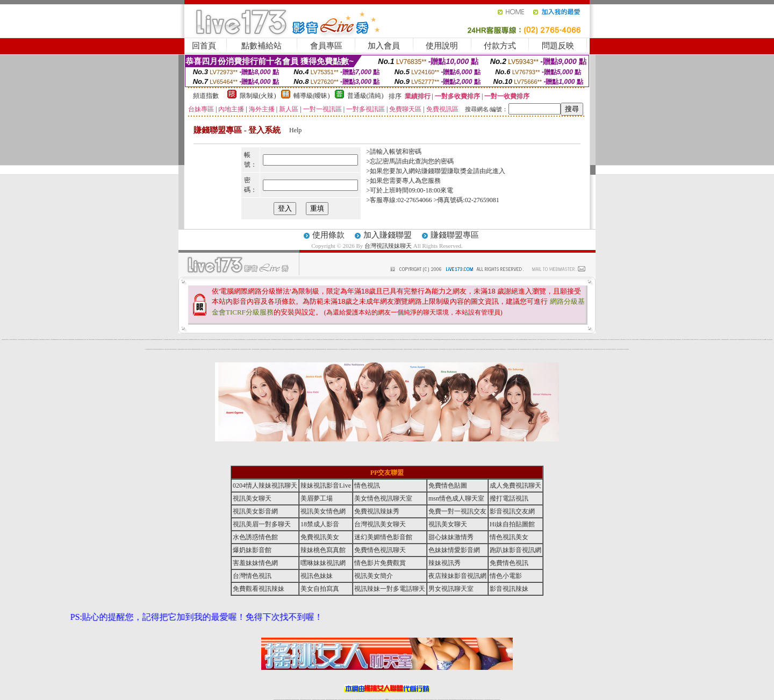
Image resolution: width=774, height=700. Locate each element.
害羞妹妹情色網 (186, 340)
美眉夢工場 (317, 498)
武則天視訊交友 (705, 340)
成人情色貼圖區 (569, 349)
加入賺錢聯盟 (388, 235)
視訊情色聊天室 (360, 340)
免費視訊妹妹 (294, 349)
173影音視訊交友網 (415, 349)
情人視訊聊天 (735, 340)
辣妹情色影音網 (20, 340)
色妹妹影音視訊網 (594, 340)
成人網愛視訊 (405, 349)
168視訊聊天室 (286, 349)
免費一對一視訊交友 (207, 349)
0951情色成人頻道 (674, 340)
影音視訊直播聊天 (152, 340)
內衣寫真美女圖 (714, 340)
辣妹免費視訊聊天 (111, 340)
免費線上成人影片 (557, 340)
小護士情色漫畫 (248, 340)
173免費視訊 (372, 349)
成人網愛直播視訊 (723, 340)
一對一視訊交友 (477, 349)
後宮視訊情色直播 (127, 340)
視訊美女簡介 (614, 349)
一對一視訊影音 (508, 349)
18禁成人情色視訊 (238, 349)
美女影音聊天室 (375, 349)
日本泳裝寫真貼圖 (748, 340)
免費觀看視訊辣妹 (274, 349)
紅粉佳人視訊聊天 (684, 340)
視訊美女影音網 (365, 349)
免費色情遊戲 (76, 340)
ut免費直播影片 (457, 349)
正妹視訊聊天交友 (242, 349)
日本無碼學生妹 (174, 340)
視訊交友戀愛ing (764, 340)
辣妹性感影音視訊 (658, 340)
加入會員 (384, 46)
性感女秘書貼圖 (52, 340)
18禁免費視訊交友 (531, 340)
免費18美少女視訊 (580, 340)
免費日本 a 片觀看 (540, 340)
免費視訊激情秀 (321, 349)
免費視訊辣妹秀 (291, 340)
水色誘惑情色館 (171, 349)
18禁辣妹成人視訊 (692, 340)
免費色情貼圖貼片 (264, 340)
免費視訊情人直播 (518, 340)
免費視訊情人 (123, 340)
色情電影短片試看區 (517, 349)
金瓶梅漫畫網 (73, 340)
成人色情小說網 (397, 340)
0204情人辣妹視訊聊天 (445, 340)
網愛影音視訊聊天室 (645, 340)
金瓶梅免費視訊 (202, 340)
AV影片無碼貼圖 (567, 340)
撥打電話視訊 (489, 340)
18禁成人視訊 (408, 340)
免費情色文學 (331, 349)
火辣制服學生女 (431, 340)
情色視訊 (367, 485)
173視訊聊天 (250, 349)
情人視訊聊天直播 (189, 349)
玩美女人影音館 (666, 340)
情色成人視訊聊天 (422, 340)
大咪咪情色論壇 (522, 349)
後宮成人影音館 (611, 349)
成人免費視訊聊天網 (427, 340)
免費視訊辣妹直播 (64, 340)
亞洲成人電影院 (231, 340)
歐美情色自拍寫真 (198, 340)
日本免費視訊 (598, 340)
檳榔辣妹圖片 (56, 340)
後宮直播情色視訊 (542, 349)
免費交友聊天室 (613, 340)
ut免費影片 (357, 340)
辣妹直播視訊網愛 (260, 340)
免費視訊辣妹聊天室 (325, 340)
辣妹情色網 (405, 340)
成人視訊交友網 (609, 340)
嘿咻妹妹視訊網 (323, 563)
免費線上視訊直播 (710, 340)
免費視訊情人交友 (654, 340)
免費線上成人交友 (626, 340)
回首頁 (204, 46)
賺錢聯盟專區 (455, 235)
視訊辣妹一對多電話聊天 (390, 589)
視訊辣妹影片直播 (102, 340)
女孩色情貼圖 (190, 340)
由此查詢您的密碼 (428, 161)
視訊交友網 (605, 340)
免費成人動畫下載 (556, 349)
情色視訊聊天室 (389, 340)
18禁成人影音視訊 (448, 349)
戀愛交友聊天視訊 (211, 340)
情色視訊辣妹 (246, 349)
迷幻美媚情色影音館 (180, 349)
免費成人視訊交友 (397, 349)
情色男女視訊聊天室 (432, 349)
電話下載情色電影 (571, 340)
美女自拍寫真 (278, 349)
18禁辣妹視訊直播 (488, 349)
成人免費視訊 (304, 349)
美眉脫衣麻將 (93, 340)
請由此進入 (489, 171)
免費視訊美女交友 (144, 340)
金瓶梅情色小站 (538, 349)
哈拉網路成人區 (549, 340)
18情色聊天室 (139, 340)
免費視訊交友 (8, 340)
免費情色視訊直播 (368, 340)
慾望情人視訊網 (287, 340)
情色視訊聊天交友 (634, 340)
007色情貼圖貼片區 (227, 340)
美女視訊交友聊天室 (769, 340)
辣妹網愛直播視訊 (679, 340)
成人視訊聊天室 (584, 340)
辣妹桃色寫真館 (505, 340)
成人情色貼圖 (484, 349)
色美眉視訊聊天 (120, 340)
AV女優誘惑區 (178, 340)
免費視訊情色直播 (472, 349)
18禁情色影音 (154, 349)
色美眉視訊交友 (586, 349)
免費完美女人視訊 (346, 340)
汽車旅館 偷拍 (465, 349)
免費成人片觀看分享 (89, 340)
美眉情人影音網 (136, 340)
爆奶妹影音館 (501, 340)
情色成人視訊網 (321, 340)
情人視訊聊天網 (313, 349)
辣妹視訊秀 (368, 349)
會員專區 (326, 46)
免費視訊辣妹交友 (150, 349)
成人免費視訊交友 (170, 340)
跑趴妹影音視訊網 (515, 550)
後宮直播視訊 (444, 349)
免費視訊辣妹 (279, 340)
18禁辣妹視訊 (353, 340)
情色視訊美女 (498, 340)
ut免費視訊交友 (276, 340)
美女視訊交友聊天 (603, 349)
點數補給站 (261, 46)
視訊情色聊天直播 (384, 349)
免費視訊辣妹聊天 (476, 340)
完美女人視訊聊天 (423, 349)
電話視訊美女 (469, 349)
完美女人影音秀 (630, 340)
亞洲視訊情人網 (256, 340)
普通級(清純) (365, 96)
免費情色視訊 (350, 340)
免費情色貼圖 (448, 485)
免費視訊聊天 (419, 349)
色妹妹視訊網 (273, 340)
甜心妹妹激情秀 (451, 537)
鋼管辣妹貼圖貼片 (235, 340)
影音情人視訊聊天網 (296, 340)
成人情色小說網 (340, 349)
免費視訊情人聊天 (44, 340)
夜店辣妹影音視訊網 (335, 349)
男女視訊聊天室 (451, 589)
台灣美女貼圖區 (453, 340)
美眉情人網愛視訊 (97, 340)
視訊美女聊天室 (162, 349)
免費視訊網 (41, 340)
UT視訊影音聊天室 (361, 349)
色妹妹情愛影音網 (197, 349)
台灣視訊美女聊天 (341, 340)
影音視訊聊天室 (23, 340)
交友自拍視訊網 (472, 340)
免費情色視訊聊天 (509, 340)
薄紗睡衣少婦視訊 (348, 349)
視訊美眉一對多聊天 (215, 349)
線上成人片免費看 (453, 349)
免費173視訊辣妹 (224, 349)
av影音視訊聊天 (182, 340)
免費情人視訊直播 (402, 340)
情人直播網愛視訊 (115, 340)
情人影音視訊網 (670, 340)
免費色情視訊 (193, 349)
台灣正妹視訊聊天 (752, 340)
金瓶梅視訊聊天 (744, 340)
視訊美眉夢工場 (379, 349)
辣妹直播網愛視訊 (577, 349)
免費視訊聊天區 (80, 340)
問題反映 (558, 46)
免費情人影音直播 (575, 340)
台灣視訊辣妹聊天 (388, 246)
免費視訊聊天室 (258, 349)
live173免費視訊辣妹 (589, 340)
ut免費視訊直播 (344, 349)
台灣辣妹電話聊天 (254, 349)
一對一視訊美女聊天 (701, 340)
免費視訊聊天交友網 (381, 340)
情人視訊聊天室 (313, 340)
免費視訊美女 (364, 340)
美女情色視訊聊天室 (494, 340)
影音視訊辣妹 (497, 349)
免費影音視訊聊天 (372, 340)
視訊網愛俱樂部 (218, 340)
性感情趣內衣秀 (244, 340)
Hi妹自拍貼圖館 (392, 349)
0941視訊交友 (697, 340)
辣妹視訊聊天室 (561, 349)
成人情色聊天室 (377, 340)
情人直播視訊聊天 (718, 340)
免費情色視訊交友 (622, 349)
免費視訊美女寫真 (37, 340)
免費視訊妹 (642, 340)
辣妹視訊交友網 (504, 349)
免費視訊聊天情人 (161, 340)
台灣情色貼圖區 (401, 349)
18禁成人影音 (638, 340)
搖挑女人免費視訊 (132, 340)
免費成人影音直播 (184, 349)
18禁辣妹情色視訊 (309, 349)
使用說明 (442, 46)
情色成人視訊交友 (388, 349)
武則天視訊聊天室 (602, 340)
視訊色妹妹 (328, 349)
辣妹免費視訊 (298, 349)
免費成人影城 (441, 349)
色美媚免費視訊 (595, 349)
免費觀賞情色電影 (461, 349)
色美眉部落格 (649, 340)
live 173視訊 (356, 349)
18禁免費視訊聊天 (739, 340)
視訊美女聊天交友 (565, 349)
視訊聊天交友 (220, 349)
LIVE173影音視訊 (228, 349)
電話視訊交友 (333, 340)
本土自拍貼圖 (481, 349)
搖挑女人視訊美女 (513, 340)
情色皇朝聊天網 (268, 340)
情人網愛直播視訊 (233, 349)
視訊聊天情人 (301, 349)
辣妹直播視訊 (411, 349)
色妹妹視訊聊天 (262, 349)
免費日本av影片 (337, 340)
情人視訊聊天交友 (305, 340)
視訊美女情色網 (573, 349)
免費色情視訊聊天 (436, 349)
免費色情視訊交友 (393, 340)
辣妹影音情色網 (148, 340)
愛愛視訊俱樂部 (526, 340)
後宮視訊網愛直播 (317, 349)
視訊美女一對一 (428, 349)
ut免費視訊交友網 (300, 340)
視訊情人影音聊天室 (201, 349)
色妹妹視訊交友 (618, 349)
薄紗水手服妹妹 (206, 340)
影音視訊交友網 (211, 349)
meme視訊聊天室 (32, 340)
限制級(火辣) (258, 96)
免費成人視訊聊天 (167, 349)
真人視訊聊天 (760, 340)
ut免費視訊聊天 (727, 340)
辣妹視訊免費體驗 (240, 340)
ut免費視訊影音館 (156, 340)
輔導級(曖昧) (312, 96)
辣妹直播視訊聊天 (553, 340)
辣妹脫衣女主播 (757, 340)
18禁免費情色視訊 (106, 340)
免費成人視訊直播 (458, 340)
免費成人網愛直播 (492, 349)
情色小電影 (270, 349)
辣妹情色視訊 (325, 349)
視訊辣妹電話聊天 (282, 349)
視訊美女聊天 (385, 340)
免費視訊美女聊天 (175, 349)
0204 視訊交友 (48, 340)
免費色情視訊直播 (480, 340)
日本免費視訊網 (330, 340)
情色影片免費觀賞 (353, 349)
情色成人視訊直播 (84, 340)
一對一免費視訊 (317, 340)
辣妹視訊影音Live (440, 340)
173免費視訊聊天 (688, 340)
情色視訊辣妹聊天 (435, 340)
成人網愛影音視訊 (582, 349)
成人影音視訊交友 (544, 340)
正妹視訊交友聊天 (27, 340)
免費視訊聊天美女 (15, 340)
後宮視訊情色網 (662, 340)
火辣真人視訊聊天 (69, 340)
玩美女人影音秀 (552, 349)
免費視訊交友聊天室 (463, 340)
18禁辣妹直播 (309, 340)
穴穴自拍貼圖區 (500, 349)
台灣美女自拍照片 (535, 340)
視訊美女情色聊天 (417, 340)
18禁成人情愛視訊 (590, 349)
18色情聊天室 (11, 340)
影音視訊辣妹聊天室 (617, 340)
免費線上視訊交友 (599, 349)
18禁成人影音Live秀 (548, 349)
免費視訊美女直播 (193, 340)
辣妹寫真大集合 (215, 340)
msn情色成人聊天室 (485, 340)
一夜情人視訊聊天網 (413, 340)
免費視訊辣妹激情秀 (266, 349)
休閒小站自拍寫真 (60, 340)
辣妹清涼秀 (408, 349)
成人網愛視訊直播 (290, 349)
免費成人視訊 (450, 340)
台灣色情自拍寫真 (732, 340)
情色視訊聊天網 (284, 340)
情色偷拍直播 (223, 340)
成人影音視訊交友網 (562, 340)
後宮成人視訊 (607, 349)
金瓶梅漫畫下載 (522, 340)
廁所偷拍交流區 (525, 349)
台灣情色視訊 (622, 340)
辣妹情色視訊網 (158, 349)
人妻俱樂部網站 (252, 340)
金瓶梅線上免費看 (534, 349)
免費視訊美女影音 (529, 349)
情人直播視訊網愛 (166, 340)
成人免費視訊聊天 (467, 340)
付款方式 (500, 46)
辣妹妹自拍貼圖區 (512, 349)
